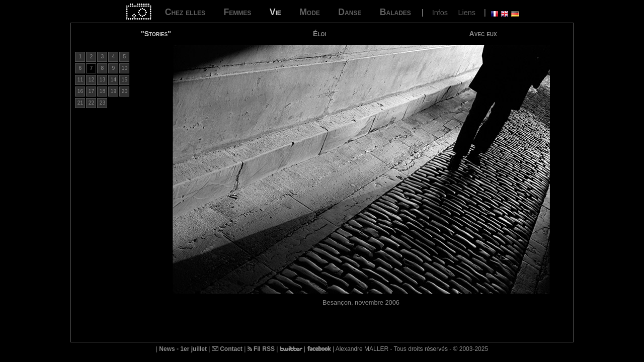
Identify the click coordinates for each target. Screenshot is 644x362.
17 (91, 91)
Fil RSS (261, 349)
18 (102, 91)
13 (102, 80)
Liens (466, 13)
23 (102, 103)
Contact (227, 349)
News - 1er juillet (183, 349)
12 (91, 80)
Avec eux (483, 34)
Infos (440, 13)
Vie (275, 12)
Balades (395, 12)
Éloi (319, 34)
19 (113, 91)
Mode (310, 12)
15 (125, 80)
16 (80, 91)
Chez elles (185, 12)
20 (125, 91)
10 (125, 68)
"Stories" (156, 34)
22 (91, 103)
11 (80, 80)
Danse (350, 12)
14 (113, 80)
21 (80, 103)
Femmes (237, 12)
